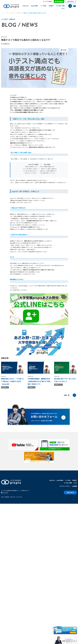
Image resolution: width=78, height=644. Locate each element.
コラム (63, 8)
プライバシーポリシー (65, 486)
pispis (47, 1)
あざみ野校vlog (19, 13)
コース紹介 (43, 6)
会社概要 (75, 486)
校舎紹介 (51, 6)
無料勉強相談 (59, 1)
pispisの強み (34, 6)
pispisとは (26, 6)
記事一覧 (67, 395)
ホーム (3, 13)
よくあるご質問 (60, 6)
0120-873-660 (19, 497)
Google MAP (5, 493)
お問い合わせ (71, 1)
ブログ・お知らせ (10, 13)
